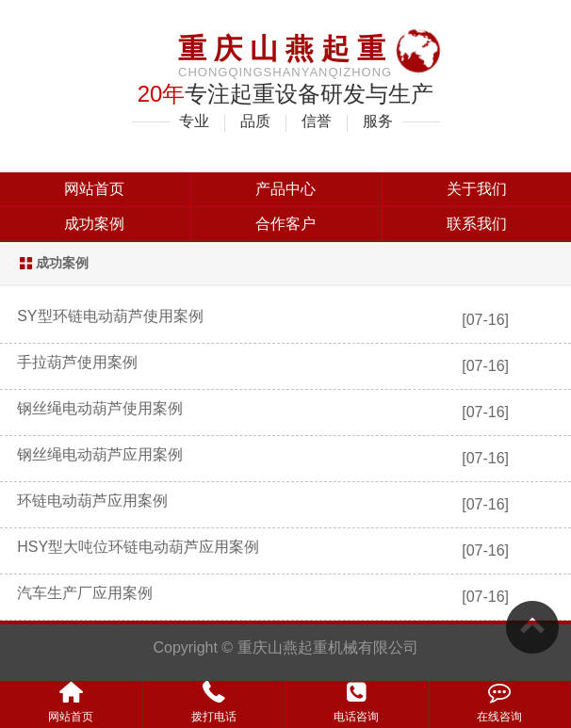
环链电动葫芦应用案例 (92, 501)
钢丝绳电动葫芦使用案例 (100, 408)
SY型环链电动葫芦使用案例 (110, 316)
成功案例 (94, 224)
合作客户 (285, 224)
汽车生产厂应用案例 (85, 593)
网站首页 (94, 189)
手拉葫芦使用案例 (77, 362)
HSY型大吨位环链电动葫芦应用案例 (138, 547)
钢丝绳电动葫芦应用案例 (100, 454)
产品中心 (285, 189)
